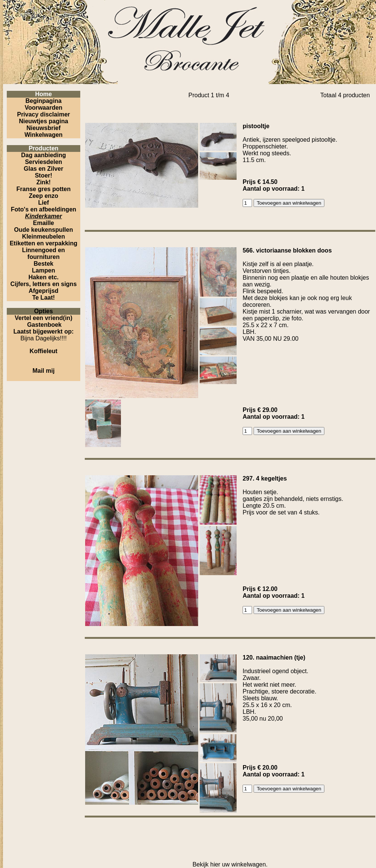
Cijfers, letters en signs (43, 284)
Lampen (44, 270)
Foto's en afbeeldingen (44, 209)
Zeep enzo (43, 196)
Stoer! (43, 175)
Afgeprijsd (44, 291)
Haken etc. (43, 277)
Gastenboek (44, 325)
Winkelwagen (44, 135)
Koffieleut (44, 351)
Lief (43, 203)
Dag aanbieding (44, 155)
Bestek (43, 264)
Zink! (43, 182)
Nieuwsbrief (44, 128)
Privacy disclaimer (44, 114)
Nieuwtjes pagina (44, 121)
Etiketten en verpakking (44, 243)
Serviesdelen (44, 162)
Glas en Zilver (44, 169)
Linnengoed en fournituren (44, 253)
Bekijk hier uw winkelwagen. (230, 864)
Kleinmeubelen (44, 237)
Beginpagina (43, 101)
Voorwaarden (43, 108)
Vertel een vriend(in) (44, 318)
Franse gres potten (43, 189)
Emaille (43, 223)
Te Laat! (43, 298)
